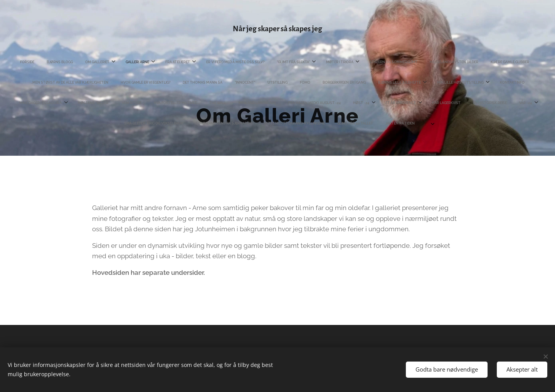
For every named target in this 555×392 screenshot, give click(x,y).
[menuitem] (20, 62)
